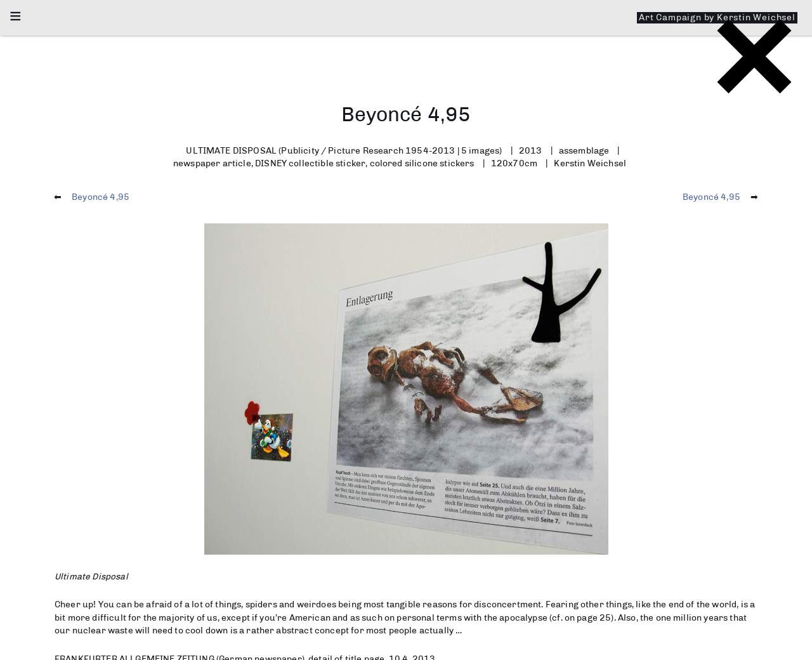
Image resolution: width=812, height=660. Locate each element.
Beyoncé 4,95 (101, 197)
